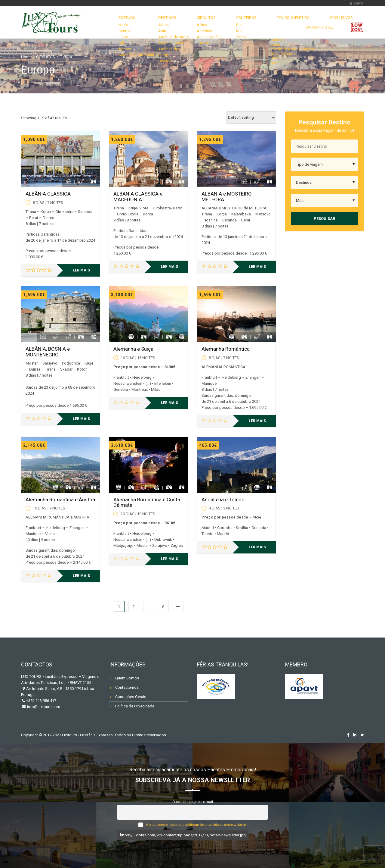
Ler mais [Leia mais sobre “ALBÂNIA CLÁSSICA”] (81, 270)
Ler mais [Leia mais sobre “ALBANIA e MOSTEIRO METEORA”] (257, 267)
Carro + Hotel (324, 22)
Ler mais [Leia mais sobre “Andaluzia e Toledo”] (257, 547)
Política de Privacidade (135, 706)
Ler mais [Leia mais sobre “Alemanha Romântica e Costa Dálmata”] (169, 559)
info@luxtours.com (43, 707)
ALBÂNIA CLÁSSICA (48, 194)
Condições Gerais (131, 697)
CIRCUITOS (175, 22)
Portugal (113, 22)
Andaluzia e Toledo (223, 500)
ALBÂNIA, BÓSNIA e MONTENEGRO (48, 352)
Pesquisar (324, 219)
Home (26, 57)
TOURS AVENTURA (246, 22)
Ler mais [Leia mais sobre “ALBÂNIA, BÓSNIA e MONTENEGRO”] (81, 419)
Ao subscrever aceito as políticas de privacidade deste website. (196, 825)
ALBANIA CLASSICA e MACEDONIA (138, 197)
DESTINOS (144, 22)
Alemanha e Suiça (133, 349)
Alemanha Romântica (226, 349)
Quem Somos (127, 678)
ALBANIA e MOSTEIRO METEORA (227, 197)
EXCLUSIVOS (286, 22)
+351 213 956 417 (41, 701)
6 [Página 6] (163, 607)
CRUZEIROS (208, 22)
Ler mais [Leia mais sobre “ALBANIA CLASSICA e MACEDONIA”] (169, 267)
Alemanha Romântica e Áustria (60, 500)
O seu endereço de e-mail (193, 802)
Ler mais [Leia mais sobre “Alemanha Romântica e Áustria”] (81, 576)
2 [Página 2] (134, 607)
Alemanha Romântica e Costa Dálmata (147, 502)
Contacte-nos (127, 687)
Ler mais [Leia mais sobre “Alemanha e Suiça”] (169, 403)
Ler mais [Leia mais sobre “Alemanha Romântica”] (257, 421)
